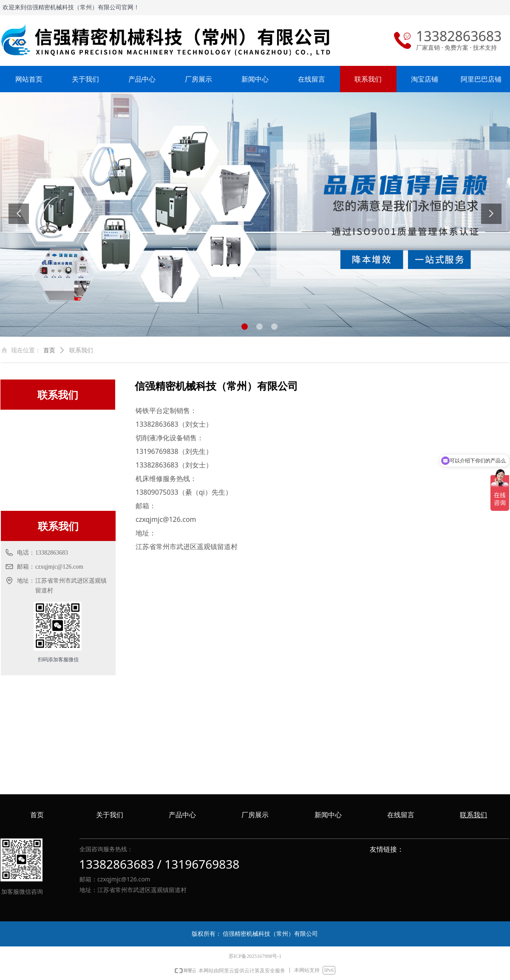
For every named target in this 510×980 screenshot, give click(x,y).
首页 (49, 350)
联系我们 (81, 350)
